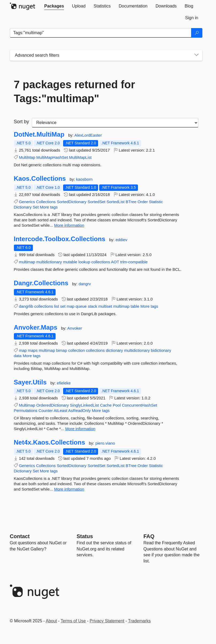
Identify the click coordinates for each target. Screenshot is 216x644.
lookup (84, 262)
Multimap (27, 405)
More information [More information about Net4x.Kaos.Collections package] (69, 489)
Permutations (26, 410)
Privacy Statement (107, 621)
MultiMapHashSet (52, 157)
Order (143, 202)
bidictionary (161, 350)
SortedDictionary (72, 202)
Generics (27, 202)
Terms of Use (73, 621)
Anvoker (75, 328)
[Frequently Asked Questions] (149, 536)
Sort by (22, 122)
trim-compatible (134, 262)
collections (101, 262)
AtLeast (61, 410)
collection (77, 350)
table (135, 306)
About (51, 621)
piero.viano (105, 443)
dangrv (85, 284)
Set (36, 207)
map (70, 306)
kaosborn (84, 179)
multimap (27, 262)
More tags (49, 207)
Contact (20, 536)
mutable (70, 262)
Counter (46, 410)
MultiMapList (80, 157)
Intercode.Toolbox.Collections (60, 239)
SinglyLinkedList (84, 405)
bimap (62, 350)
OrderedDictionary (53, 405)
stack (92, 306)
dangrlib (26, 306)
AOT (115, 262)
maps (33, 350)
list (56, 306)
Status (85, 536)
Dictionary (23, 207)
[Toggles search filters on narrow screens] (196, 55)
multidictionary (49, 262)
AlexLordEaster (88, 135)
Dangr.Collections (41, 283)
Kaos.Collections (40, 179)
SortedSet (96, 202)
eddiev (121, 240)
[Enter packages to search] (101, 33)
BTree (131, 202)
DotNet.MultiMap (39, 134)
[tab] (54, 6)
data (18, 356)
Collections (46, 202)
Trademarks (139, 621)
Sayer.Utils (30, 382)
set (63, 306)
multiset (105, 306)
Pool (117, 405)
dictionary (114, 350)
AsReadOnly (79, 410)
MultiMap (27, 157)
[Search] (197, 33)
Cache (106, 405)
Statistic (156, 202)
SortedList (115, 202)
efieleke (64, 383)
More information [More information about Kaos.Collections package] (69, 225)
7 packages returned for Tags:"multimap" (75, 91)
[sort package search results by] (115, 123)
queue (81, 306)
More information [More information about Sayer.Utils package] (80, 429)
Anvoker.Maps (36, 327)
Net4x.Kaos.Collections (50, 442)
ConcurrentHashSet (140, 405)
